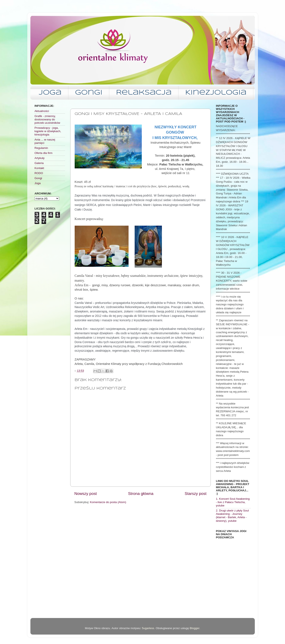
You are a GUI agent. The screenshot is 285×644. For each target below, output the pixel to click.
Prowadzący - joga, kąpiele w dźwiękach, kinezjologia (48, 131)
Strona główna (141, 494)
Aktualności (42, 111)
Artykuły (40, 158)
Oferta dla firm (44, 153)
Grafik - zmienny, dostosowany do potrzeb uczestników (47, 119)
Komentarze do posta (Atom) (108, 502)
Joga (50, 93)
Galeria (39, 163)
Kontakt (39, 168)
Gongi (89, 93)
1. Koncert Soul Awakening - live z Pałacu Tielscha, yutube (233, 502)
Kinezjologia (216, 93)
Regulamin (41, 148)
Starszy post (196, 494)
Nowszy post (86, 494)
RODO (39, 173)
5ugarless (148, 628)
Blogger (195, 628)
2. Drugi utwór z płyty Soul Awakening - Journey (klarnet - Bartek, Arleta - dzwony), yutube (232, 516)
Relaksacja (144, 93)
